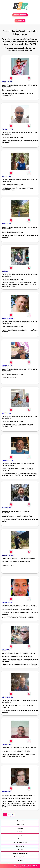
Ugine (20, 835)
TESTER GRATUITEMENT (20, 15)
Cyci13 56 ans (7, 413)
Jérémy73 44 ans (8, 460)
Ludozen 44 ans (7, 602)
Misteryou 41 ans (8, 129)
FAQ (16, 866)
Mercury (20, 850)
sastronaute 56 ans (8, 318)
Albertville (20, 828)
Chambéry (20, 821)
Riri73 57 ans (6, 650)
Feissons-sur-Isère (20, 857)
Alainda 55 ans (7, 508)
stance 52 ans (7, 176)
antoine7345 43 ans (8, 555)
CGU (20, 866)
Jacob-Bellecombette (20, 843)
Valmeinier (20, 861)
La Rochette (20, 846)
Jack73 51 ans (7, 744)
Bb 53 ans (5, 271)
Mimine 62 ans (7, 792)
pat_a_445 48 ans (8, 697)
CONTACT (36, 866)
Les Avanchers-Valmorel (20, 853)
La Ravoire (20, 832)
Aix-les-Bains (20, 825)
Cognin (20, 839)
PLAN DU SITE (27, 866)
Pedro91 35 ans (7, 366)
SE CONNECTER (20, 21)
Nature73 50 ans (7, 82)
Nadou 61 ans (6, 224)
